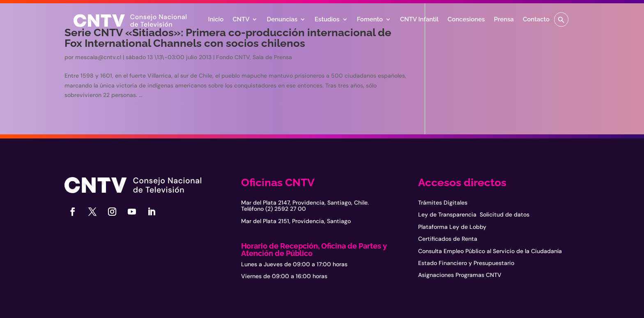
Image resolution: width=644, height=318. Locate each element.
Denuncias (282, 20)
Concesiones (466, 20)
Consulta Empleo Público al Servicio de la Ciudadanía (490, 251)
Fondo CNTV (233, 57)
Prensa (504, 20)
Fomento (370, 20)
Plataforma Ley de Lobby (452, 227)
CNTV (241, 20)
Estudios (327, 20)
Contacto (536, 20)
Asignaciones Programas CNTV (460, 275)
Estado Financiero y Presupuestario (466, 263)
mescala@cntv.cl (98, 57)
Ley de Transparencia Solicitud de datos (474, 214)
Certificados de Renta (448, 239)
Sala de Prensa (272, 57)
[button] (561, 20)
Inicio (216, 20)
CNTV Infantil (419, 20)
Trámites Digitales (443, 203)
